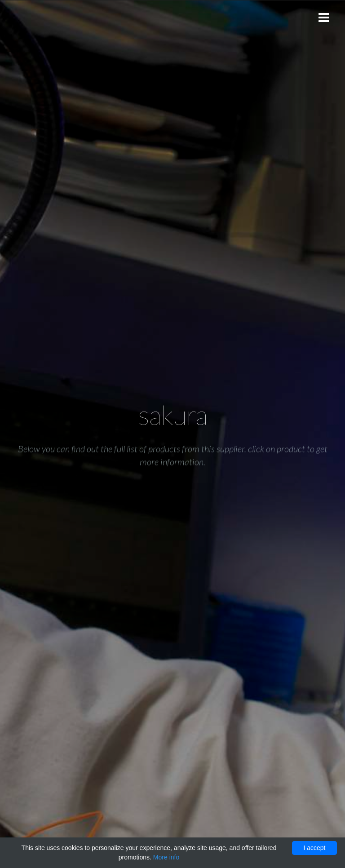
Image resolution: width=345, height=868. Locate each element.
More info (166, 857)
